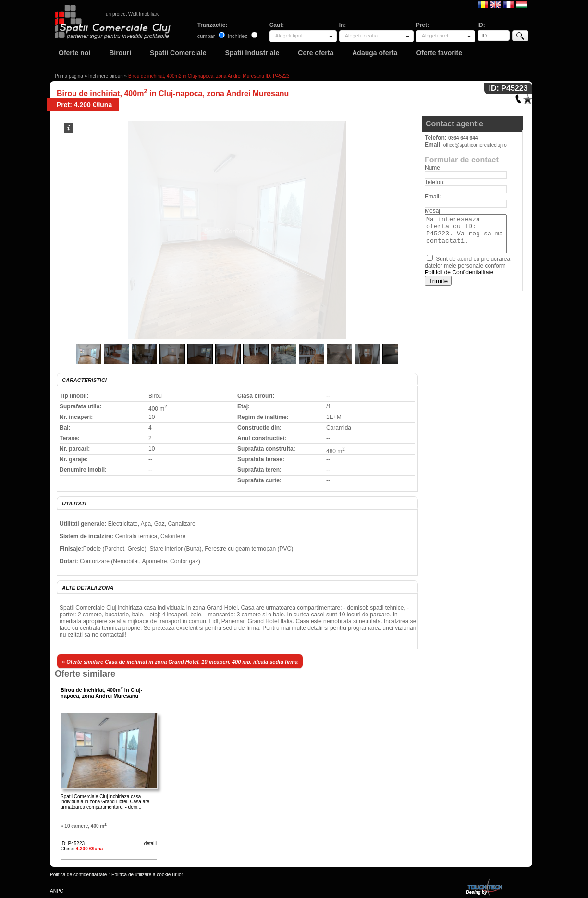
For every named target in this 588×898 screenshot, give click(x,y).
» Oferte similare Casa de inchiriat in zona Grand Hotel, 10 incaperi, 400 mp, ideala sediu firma (180, 662)
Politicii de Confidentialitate (459, 272)
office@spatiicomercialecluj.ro (475, 145)
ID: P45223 (73, 843)
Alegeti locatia (361, 36)
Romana (483, 4)
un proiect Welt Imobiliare (133, 14)
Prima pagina (69, 76)
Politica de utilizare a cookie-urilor (147, 875)
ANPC (57, 891)
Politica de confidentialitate (78, 875)
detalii (150, 843)
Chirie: (82, 849)
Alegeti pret (435, 36)
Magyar (521, 4)
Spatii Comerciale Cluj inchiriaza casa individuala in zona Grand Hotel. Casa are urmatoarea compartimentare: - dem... (105, 802)
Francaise (508, 4)
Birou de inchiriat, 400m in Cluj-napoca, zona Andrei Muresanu (101, 693)
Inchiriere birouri (106, 76)
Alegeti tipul (289, 36)
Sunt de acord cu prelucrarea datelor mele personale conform (467, 266)
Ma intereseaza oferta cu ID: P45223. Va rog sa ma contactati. (466, 234)
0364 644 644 (463, 138)
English (496, 4)
